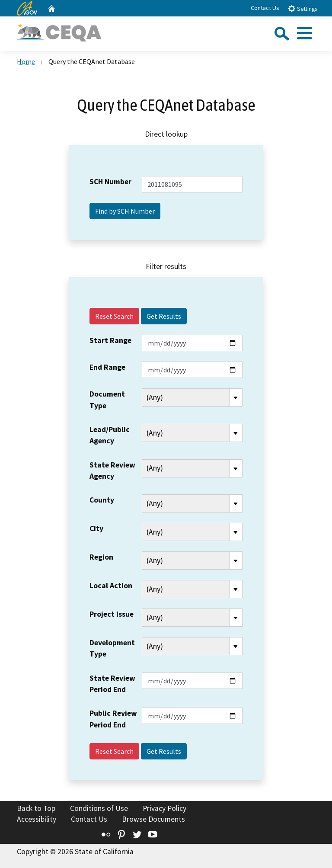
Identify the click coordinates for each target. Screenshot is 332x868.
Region (101, 557)
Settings (302, 8)
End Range (107, 367)
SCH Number (110, 182)
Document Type (107, 400)
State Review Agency (112, 471)
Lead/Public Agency (110, 435)
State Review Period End (112, 684)
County (102, 500)
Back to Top (36, 808)
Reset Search (114, 316)
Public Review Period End (113, 719)
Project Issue (112, 614)
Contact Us (265, 8)
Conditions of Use (99, 808)
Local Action (111, 586)
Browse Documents (153, 819)
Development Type (112, 648)
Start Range (110, 340)
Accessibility (37, 819)
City (96, 528)
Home (26, 61)
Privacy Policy (164, 808)
